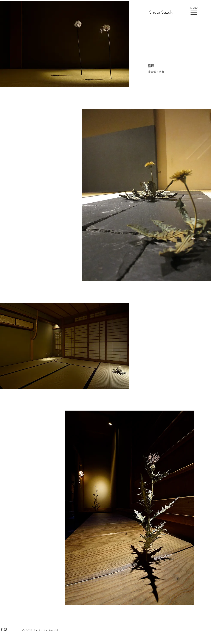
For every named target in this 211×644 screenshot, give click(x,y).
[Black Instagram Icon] (5, 629)
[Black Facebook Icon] (2, 629)
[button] (194, 13)
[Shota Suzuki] (163, 12)
